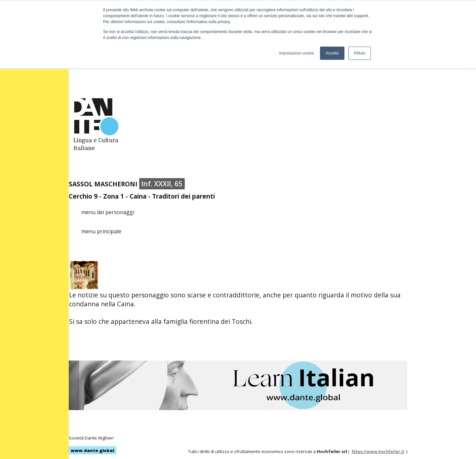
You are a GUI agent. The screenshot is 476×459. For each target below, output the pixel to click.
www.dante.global (92, 450)
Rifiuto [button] (360, 53)
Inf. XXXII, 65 (162, 184)
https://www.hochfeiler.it (378, 451)
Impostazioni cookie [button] (296, 53)
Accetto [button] (332, 53)
